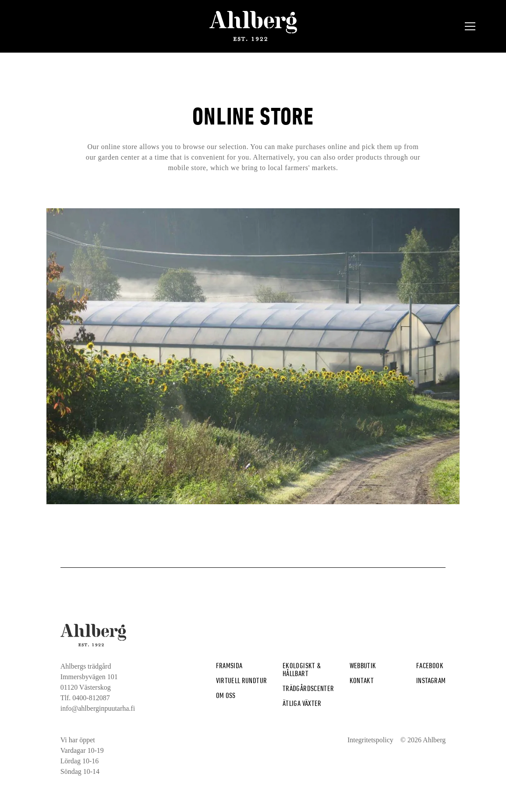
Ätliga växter (302, 703)
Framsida (229, 665)
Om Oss (226, 695)
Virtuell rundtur (242, 680)
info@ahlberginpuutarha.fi (98, 708)
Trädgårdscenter (308, 688)
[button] (470, 26)
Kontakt (362, 680)
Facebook (430, 665)
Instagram (431, 680)
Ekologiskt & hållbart (302, 669)
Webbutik (363, 665)
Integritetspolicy (370, 740)
